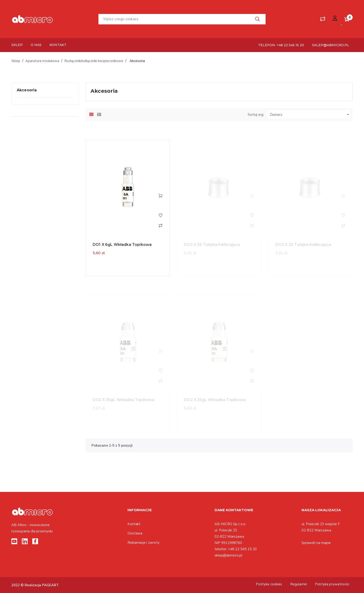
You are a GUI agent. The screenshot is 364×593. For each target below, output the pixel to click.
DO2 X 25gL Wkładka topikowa (215, 400)
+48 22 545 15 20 (242, 549)
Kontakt (134, 524)
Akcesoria (27, 90)
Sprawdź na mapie (316, 543)
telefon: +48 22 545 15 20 (281, 45)
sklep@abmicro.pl (331, 45)
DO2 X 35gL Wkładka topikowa (123, 400)
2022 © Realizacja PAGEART (35, 585)
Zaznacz (310, 115)
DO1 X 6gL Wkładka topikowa (122, 245)
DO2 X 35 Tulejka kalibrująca (212, 245)
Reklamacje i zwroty (143, 543)
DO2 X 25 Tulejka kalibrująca (303, 245)
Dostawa (135, 533)
